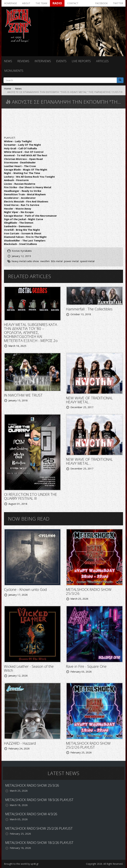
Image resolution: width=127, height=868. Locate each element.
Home (8, 88)
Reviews (23, 61)
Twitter (118, 3)
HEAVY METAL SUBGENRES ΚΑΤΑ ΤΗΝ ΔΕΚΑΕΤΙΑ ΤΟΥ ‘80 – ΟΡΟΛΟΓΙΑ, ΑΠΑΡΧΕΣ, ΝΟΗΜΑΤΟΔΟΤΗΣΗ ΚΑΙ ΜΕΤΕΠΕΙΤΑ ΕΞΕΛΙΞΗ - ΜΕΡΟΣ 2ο (31, 332)
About (26, 3)
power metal (71, 261)
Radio (57, 3)
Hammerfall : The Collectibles (89, 309)
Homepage (10, 3)
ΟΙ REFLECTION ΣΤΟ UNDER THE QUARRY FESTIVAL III (31, 496)
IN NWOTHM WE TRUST (23, 395)
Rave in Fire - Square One (86, 666)
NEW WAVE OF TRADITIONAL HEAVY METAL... (89, 400)
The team (41, 3)
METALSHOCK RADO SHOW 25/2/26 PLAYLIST (88, 745)
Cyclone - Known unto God (25, 589)
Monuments (14, 71)
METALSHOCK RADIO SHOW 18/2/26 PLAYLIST (39, 843)
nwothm (45, 261)
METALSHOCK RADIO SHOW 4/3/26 (31, 814)
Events (61, 61)
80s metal (57, 261)
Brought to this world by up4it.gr (21, 864)
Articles (102, 61)
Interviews (43, 61)
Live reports (81, 61)
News (8, 61)
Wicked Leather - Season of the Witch (29, 668)
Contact (73, 3)
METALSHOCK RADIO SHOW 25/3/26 (89, 591)
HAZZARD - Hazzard (20, 743)
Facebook (101, 3)
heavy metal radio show (25, 261)
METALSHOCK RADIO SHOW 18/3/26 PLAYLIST (39, 800)
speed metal (87, 261)
